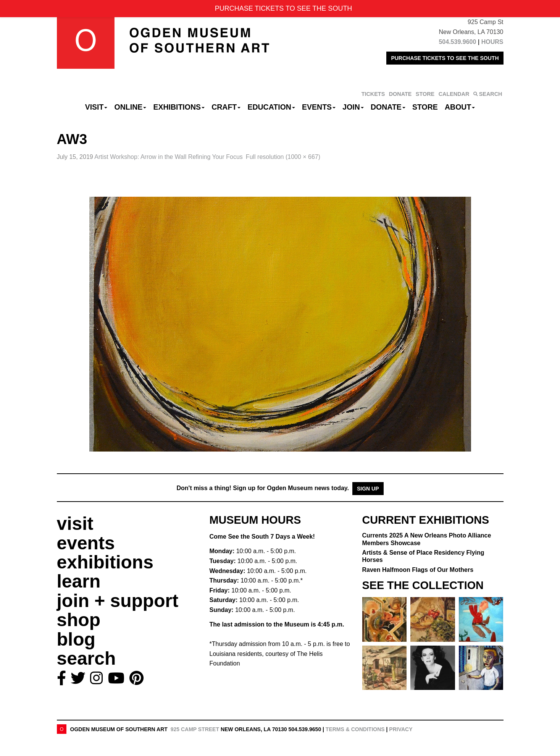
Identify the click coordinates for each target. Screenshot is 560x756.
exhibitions (105, 562)
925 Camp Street (195, 729)
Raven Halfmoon (418, 570)
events (86, 543)
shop (79, 620)
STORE (425, 94)
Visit (96, 107)
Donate (388, 107)
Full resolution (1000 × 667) (283, 157)
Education (271, 107)
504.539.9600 (457, 42)
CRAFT (226, 107)
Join (353, 107)
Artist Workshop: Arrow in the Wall (169, 157)
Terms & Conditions (355, 729)
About (460, 107)
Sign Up (368, 489)
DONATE (400, 94)
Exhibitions (179, 107)
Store (425, 107)
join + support (118, 601)
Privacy (401, 729)
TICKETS (373, 94)
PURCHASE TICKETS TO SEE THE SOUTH (445, 58)
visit (75, 524)
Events (319, 107)
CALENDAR (454, 94)
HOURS (492, 42)
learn (79, 581)
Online (131, 107)
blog (76, 639)
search (86, 658)
